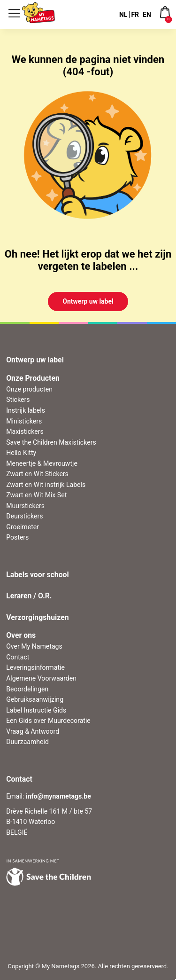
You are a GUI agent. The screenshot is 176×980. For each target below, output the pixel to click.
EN (147, 15)
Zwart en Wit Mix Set (36, 495)
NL (123, 15)
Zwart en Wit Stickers (37, 474)
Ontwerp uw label (88, 301)
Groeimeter (23, 527)
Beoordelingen (27, 689)
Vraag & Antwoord (33, 731)
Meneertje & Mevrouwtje (42, 463)
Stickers (18, 400)
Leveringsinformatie (35, 667)
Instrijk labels (26, 410)
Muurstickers (25, 506)
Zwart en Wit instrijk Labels (46, 485)
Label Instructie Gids (36, 710)
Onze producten (29, 389)
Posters (17, 537)
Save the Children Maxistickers (51, 442)
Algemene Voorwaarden (41, 678)
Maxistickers (25, 431)
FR (135, 15)
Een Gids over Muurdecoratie (48, 721)
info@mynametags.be (58, 796)
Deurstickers (24, 516)
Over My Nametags (34, 646)
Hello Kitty (21, 453)
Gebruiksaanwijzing (35, 699)
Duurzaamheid (27, 742)
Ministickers (24, 421)
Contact (18, 657)
